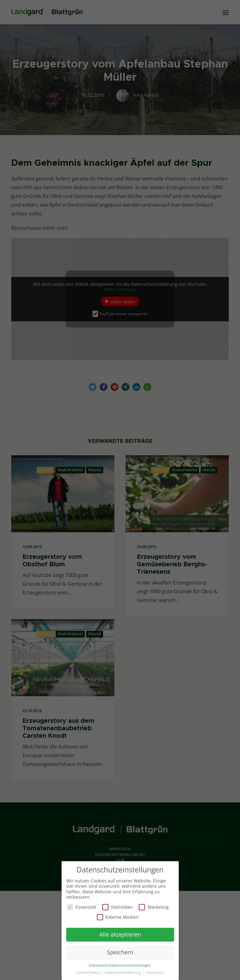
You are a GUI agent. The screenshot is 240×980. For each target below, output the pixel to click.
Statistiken (117, 906)
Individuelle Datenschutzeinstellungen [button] (120, 964)
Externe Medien (118, 916)
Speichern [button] (120, 951)
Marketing (154, 906)
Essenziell (82, 906)
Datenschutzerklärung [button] (123, 972)
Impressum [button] (155, 972)
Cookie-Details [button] (88, 972)
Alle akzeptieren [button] (120, 933)
